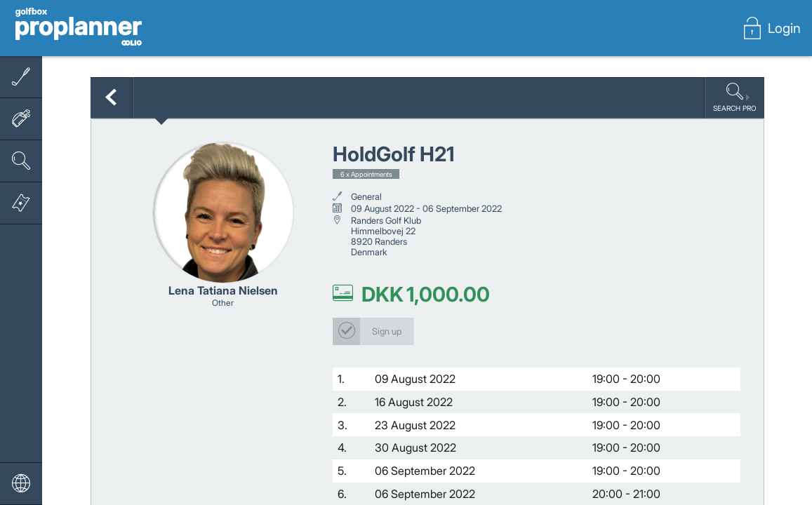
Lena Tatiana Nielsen (223, 291)
